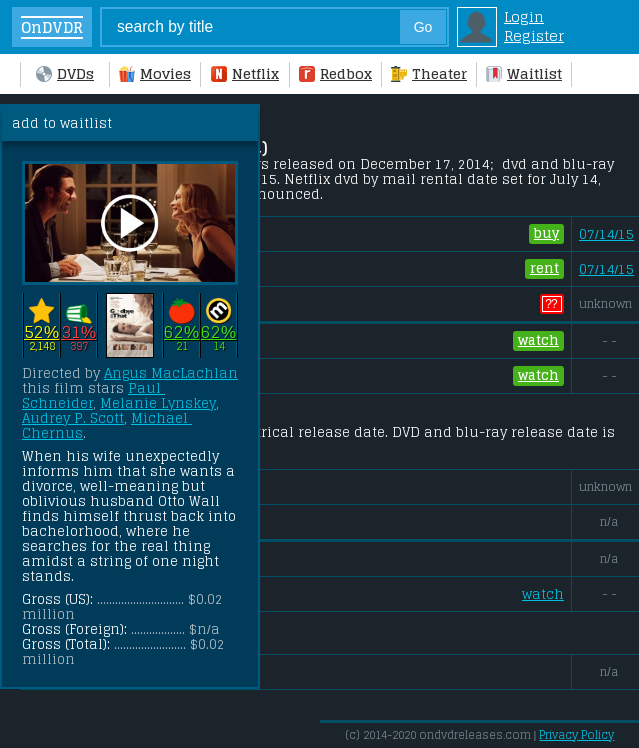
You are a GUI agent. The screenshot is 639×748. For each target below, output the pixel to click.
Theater (429, 73)
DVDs (65, 73)
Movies (155, 73)
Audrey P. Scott (73, 418)
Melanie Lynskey (158, 403)
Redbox (335, 73)
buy (546, 234)
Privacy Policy (576, 735)
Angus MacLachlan (171, 373)
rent (544, 269)
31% (78, 331)
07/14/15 (606, 234)
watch (538, 341)
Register (534, 35)
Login (524, 16)
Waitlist (524, 73)
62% (181, 331)
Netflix (245, 73)
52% (41, 331)
